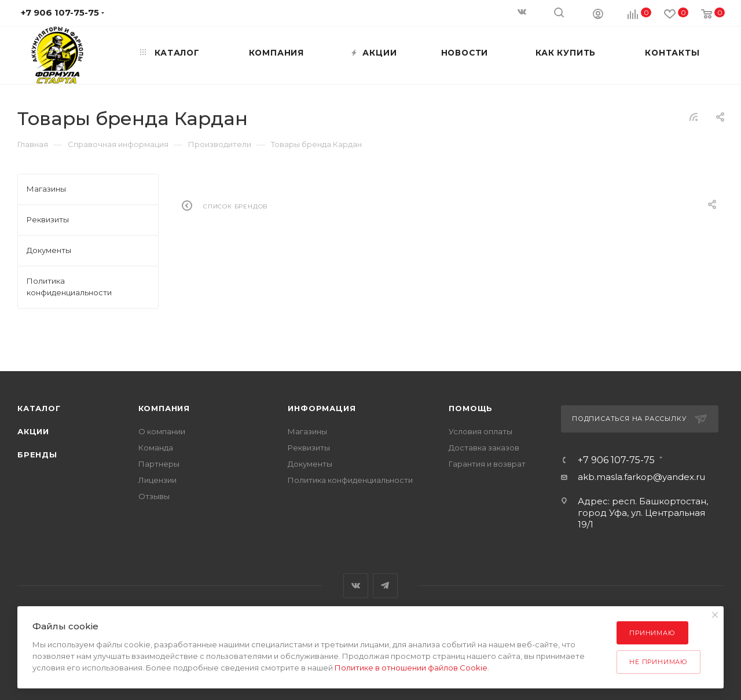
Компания (164, 408)
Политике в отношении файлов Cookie (411, 668)
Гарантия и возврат (487, 464)
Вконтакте (356, 586)
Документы (310, 464)
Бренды (37, 455)
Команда (156, 448)
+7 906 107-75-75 (616, 460)
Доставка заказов (484, 448)
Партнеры (159, 464)
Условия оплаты (480, 431)
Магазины (307, 431)
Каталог (39, 408)
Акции (33, 431)
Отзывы (154, 496)
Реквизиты (309, 448)
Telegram (385, 586)
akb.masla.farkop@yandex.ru (641, 477)
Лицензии (157, 480)
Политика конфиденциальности (350, 480)
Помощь (471, 408)
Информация (322, 408)
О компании (162, 431)
